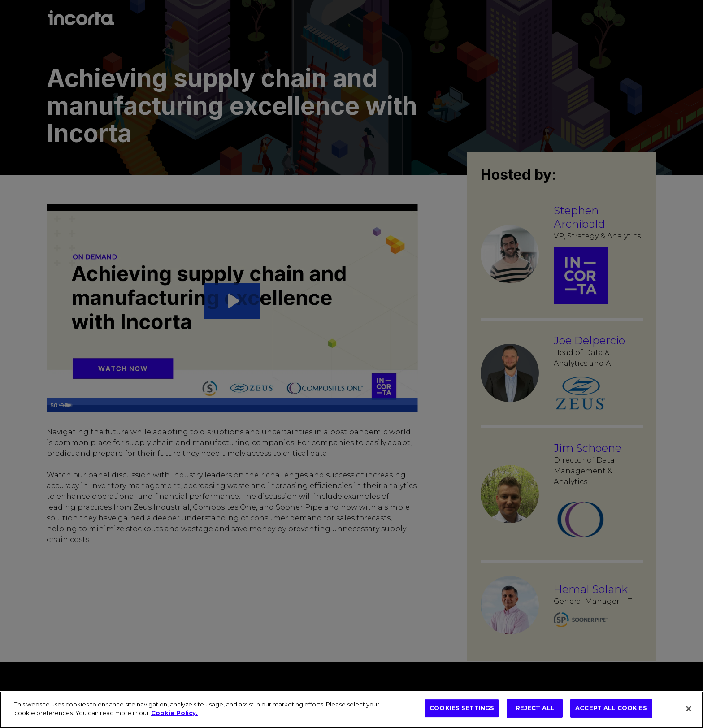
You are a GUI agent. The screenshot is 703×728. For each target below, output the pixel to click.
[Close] (689, 709)
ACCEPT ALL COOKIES (611, 709)
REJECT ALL (535, 709)
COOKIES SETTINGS (462, 709)
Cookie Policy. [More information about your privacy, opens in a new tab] (174, 713)
